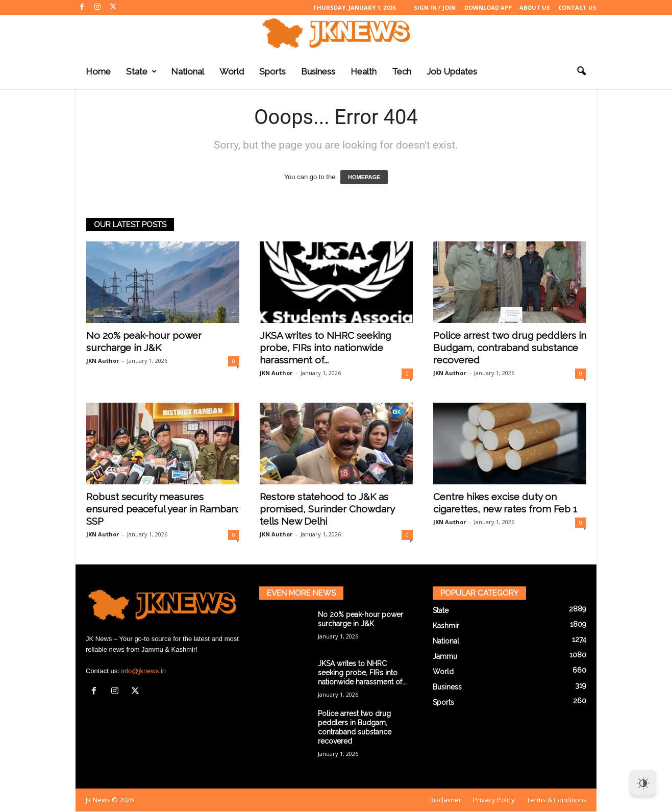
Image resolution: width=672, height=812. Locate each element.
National (188, 71)
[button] (581, 71)
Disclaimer (445, 800)
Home (98, 71)
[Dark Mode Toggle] (643, 783)
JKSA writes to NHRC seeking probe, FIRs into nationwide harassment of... (325, 348)
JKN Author (103, 361)
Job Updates (452, 71)
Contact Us (577, 7)
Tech (402, 71)
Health (364, 71)
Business (318, 71)
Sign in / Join (435, 7)
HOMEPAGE (364, 177)
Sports (272, 71)
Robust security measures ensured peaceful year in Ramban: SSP (162, 509)
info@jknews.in (143, 671)
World (232, 71)
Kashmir (446, 626)
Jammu (445, 656)
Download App (488, 7)
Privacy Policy (494, 800)
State (141, 71)
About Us (535, 7)
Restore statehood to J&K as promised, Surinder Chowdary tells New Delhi (327, 509)
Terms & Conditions (557, 800)
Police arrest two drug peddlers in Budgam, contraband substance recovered (510, 348)
